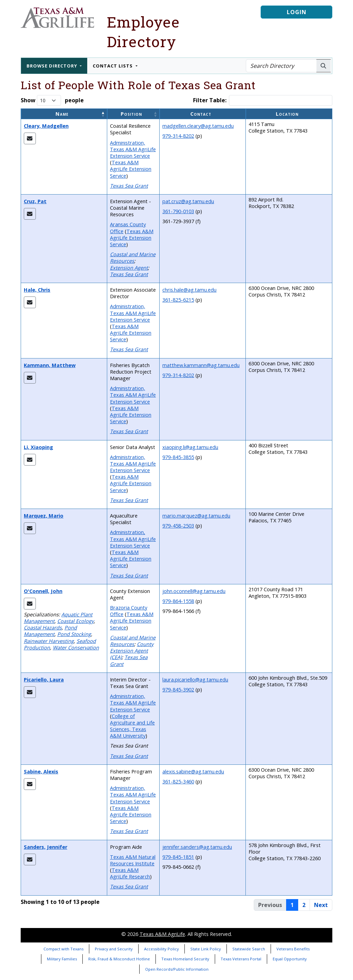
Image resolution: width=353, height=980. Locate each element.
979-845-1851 (178, 857)
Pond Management (50, 631)
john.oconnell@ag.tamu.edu (194, 591)
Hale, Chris (37, 290)
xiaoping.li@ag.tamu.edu (190, 447)
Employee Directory (143, 32)
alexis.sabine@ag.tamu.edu (193, 772)
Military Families (62, 959)
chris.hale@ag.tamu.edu (189, 290)
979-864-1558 (178, 601)
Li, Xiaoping (38, 447)
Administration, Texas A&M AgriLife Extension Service (133, 149)
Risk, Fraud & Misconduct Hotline (119, 959)
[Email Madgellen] (30, 138)
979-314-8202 (178, 136)
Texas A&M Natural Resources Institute (133, 860)
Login (297, 12)
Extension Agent (129, 268)
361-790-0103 (178, 211)
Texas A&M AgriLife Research (130, 873)
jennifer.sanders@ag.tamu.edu (197, 847)
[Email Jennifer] (30, 859)
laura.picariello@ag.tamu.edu (195, 680)
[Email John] (30, 604)
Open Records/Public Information (177, 969)
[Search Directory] (281, 66)
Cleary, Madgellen (46, 126)
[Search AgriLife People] (324, 66)
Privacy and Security (114, 949)
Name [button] (62, 114)
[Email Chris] (30, 302)
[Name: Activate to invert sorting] (64, 114)
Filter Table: (210, 100)
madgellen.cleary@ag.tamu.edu (198, 126)
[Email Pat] (30, 214)
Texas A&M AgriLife (162, 934)
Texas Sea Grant (129, 186)
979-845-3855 (178, 457)
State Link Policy (206, 949)
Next (321, 905)
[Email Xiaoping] (30, 460)
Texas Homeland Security (185, 959)
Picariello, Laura (44, 680)
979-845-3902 (178, 690)
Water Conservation (76, 648)
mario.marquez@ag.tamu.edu (196, 516)
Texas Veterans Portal (241, 959)
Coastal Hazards (43, 628)
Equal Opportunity (290, 959)
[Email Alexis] (30, 784)
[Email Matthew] (30, 378)
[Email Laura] (30, 692)
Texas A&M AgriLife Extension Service (131, 169)
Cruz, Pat (35, 201)
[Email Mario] (30, 528)
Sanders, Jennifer (46, 847)
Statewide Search (249, 949)
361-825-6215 (178, 300)
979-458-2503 (178, 526)
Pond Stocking (74, 634)
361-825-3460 (178, 781)
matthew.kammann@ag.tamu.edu (201, 365)
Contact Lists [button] (113, 66)
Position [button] (131, 114)
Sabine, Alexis (41, 772)
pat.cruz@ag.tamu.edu (188, 201)
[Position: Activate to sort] (133, 114)
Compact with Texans (63, 949)
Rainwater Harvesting (49, 641)
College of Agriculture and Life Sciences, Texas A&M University (132, 726)
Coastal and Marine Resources (133, 258)
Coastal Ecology (75, 621)
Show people (52, 100)
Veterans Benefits (293, 949)
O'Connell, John (43, 591)
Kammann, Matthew (50, 365)
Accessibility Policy (162, 949)
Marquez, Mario (44, 516)
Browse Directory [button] (53, 66)
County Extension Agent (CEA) (132, 651)
